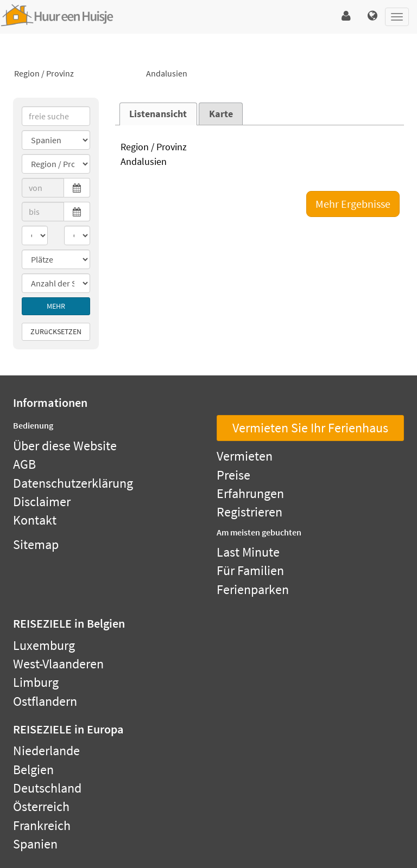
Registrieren (249, 512)
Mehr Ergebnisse (353, 204)
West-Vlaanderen (58, 664)
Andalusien (208, 74)
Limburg (36, 682)
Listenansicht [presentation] (158, 114)
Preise (233, 475)
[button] (346, 16)
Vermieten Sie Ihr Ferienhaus (310, 428)
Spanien (35, 844)
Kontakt (35, 520)
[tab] (158, 114)
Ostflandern (45, 701)
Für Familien (250, 570)
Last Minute (248, 552)
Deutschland (47, 788)
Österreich (41, 806)
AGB (24, 464)
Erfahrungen (250, 493)
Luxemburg (44, 645)
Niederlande (46, 751)
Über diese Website (65, 446)
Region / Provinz (76, 74)
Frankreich (42, 825)
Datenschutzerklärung (73, 483)
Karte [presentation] (221, 114)
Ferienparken (253, 589)
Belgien (33, 770)
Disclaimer (42, 502)
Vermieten (245, 456)
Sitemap (36, 544)
